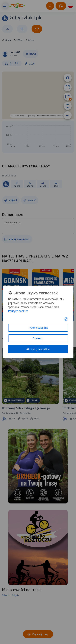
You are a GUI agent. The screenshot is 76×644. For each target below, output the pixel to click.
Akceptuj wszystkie (38, 349)
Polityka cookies (18, 311)
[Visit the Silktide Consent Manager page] (66, 319)
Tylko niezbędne (38, 328)
